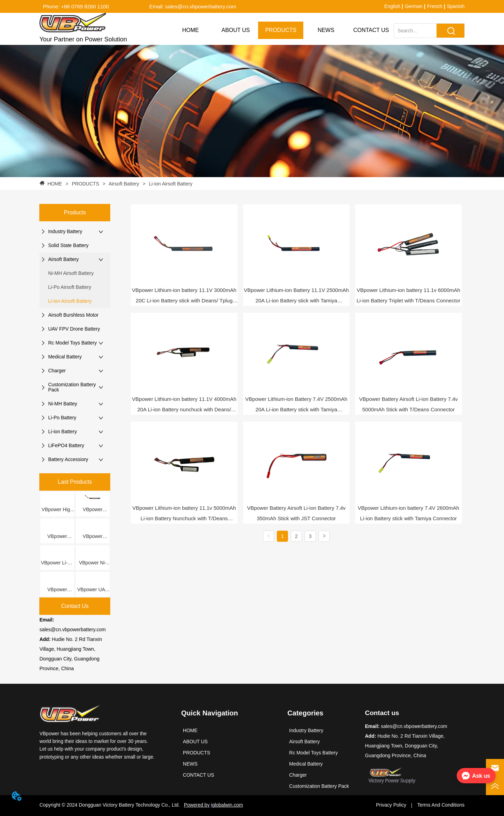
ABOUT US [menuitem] (236, 30)
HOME (55, 184)
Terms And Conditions (441, 805)
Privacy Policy (391, 805)
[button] (281, 30)
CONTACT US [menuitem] (371, 30)
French (435, 6)
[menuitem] (281, 30)
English (392, 6)
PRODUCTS (86, 184)
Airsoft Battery (124, 184)
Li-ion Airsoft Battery (170, 184)
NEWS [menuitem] (326, 30)
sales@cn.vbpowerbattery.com (73, 629)
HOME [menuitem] (191, 30)
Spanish (456, 6)
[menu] (281, 30)
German (414, 6)
